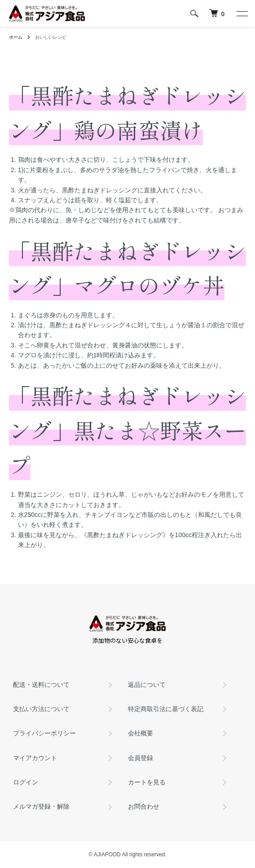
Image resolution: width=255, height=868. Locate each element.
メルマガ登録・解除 (41, 806)
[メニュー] (242, 13)
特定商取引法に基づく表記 (166, 709)
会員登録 (141, 758)
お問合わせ (144, 806)
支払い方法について (41, 709)
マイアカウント (35, 758)
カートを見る (147, 782)
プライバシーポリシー (44, 733)
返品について (147, 685)
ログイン (26, 782)
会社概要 (141, 733)
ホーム (16, 37)
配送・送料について (41, 685)
